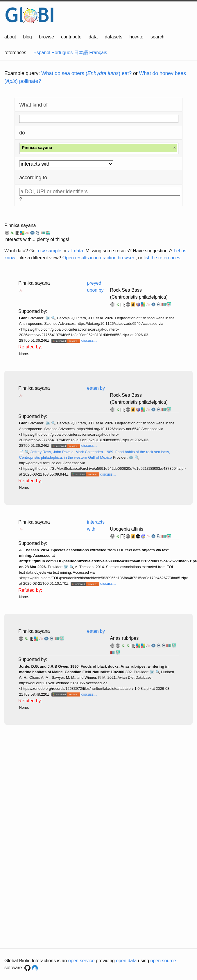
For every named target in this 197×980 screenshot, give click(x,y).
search (157, 37)
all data (76, 251)
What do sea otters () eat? (86, 73)
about (10, 37)
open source (163, 961)
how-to (136, 37)
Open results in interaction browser (98, 258)
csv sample (50, 251)
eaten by (96, 388)
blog (28, 37)
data (93, 37)
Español (42, 53)
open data (126, 961)
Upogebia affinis (126, 529)
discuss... (89, 340)
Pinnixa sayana (20, 225)
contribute (71, 37)
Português (62, 53)
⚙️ (48, 318)
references (15, 53)
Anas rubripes (124, 638)
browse (46, 37)
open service (82, 961)
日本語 (81, 53)
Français (98, 53)
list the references (162, 258)
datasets (114, 37)
